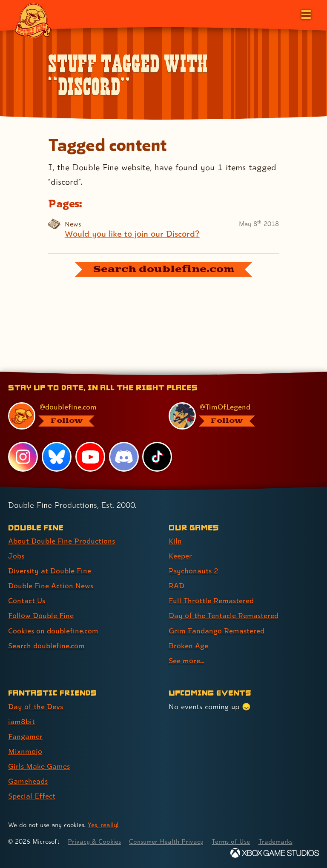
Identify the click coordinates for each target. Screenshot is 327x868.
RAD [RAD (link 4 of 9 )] (176, 586)
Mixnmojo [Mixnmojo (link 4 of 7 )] (25, 751)
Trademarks (275, 841)
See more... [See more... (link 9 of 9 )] (186, 660)
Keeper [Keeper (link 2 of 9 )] (180, 556)
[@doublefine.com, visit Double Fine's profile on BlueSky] (78, 416)
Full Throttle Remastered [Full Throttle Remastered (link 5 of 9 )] (211, 600)
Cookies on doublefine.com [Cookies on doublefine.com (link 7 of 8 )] (53, 631)
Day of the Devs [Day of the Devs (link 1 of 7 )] (36, 706)
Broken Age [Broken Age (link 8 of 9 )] (188, 646)
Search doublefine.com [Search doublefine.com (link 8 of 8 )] (46, 646)
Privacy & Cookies (94, 841)
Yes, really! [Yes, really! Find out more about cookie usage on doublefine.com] (103, 825)
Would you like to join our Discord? (132, 234)
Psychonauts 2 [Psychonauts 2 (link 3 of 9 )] (194, 571)
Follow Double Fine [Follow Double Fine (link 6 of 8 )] (41, 615)
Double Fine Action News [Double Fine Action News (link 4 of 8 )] (51, 586)
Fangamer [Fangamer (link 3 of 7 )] (25, 736)
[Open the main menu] (305, 14)
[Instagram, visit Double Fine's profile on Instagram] (23, 457)
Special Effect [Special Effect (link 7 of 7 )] (32, 796)
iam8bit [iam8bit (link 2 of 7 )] (22, 721)
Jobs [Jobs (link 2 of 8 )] (16, 556)
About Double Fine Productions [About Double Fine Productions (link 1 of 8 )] (62, 541)
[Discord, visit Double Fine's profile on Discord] (124, 457)
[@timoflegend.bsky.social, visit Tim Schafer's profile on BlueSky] (239, 416)
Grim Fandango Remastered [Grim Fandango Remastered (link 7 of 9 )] (217, 631)
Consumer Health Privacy (166, 841)
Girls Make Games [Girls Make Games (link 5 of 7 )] (39, 766)
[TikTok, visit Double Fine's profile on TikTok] (157, 457)
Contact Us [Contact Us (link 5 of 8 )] (27, 600)
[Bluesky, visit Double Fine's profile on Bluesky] (57, 457)
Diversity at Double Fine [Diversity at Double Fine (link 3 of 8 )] (50, 571)
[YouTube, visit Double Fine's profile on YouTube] (90, 457)
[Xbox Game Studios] (275, 853)
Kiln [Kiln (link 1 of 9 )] (175, 541)
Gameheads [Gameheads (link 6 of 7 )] (28, 781)
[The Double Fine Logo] (33, 20)
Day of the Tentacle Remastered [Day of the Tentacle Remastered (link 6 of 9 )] (224, 615)
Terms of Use (231, 841)
